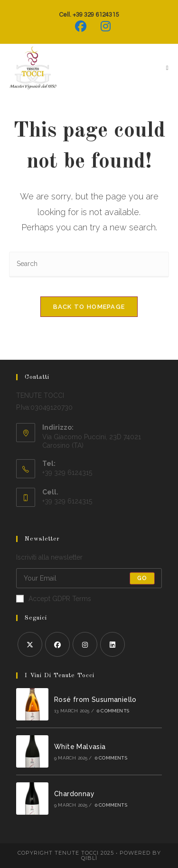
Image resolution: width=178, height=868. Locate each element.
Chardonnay (74, 794)
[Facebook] (57, 644)
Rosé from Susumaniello (95, 700)
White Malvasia (80, 747)
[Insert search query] (89, 264)
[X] (30, 644)
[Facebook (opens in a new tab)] (81, 26)
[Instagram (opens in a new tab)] (102, 26)
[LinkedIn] (112, 644)
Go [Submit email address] (142, 578)
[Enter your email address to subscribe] (89, 578)
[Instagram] (85, 644)
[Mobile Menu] (164, 68)
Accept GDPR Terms (54, 599)
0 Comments (113, 711)
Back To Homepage (89, 307)
